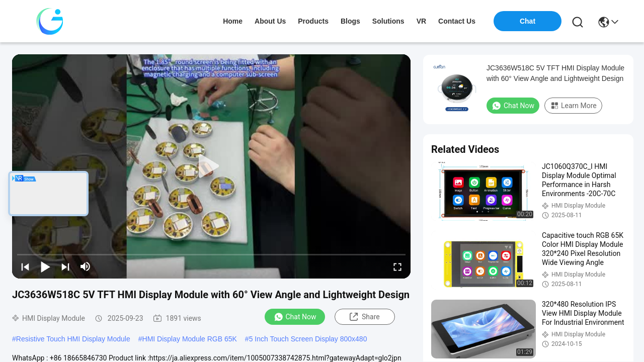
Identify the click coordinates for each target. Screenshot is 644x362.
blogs (350, 21)
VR (421, 21)
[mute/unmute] (86, 266)
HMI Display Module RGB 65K (190, 339)
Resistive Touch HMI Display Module (73, 339)
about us (270, 21)
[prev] (25, 266)
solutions (388, 21)
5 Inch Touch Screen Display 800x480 (308, 339)
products (313, 21)
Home (233, 21)
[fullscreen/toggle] (397, 266)
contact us (457, 21)
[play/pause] (45, 266)
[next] (65, 266)
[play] (211, 166)
